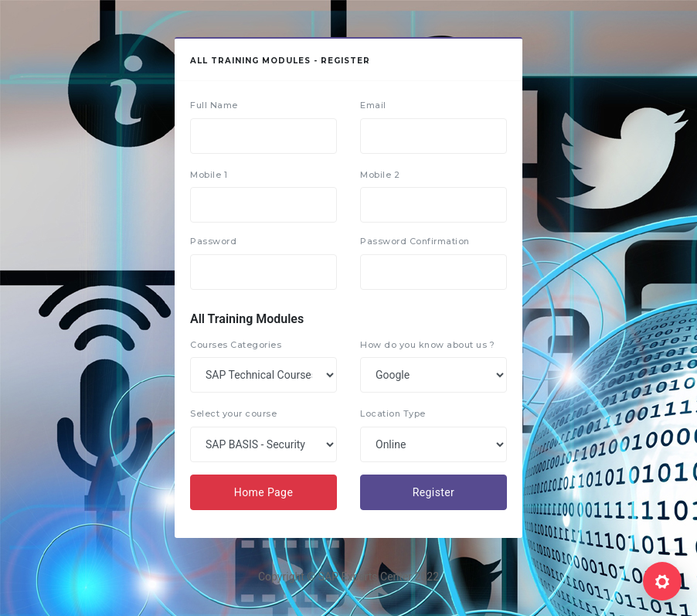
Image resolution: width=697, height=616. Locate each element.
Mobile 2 (380, 175)
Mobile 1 (209, 175)
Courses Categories (236, 345)
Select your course (233, 414)
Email (373, 105)
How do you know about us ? (427, 345)
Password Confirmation (415, 241)
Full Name (214, 105)
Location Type (393, 414)
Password (213, 241)
